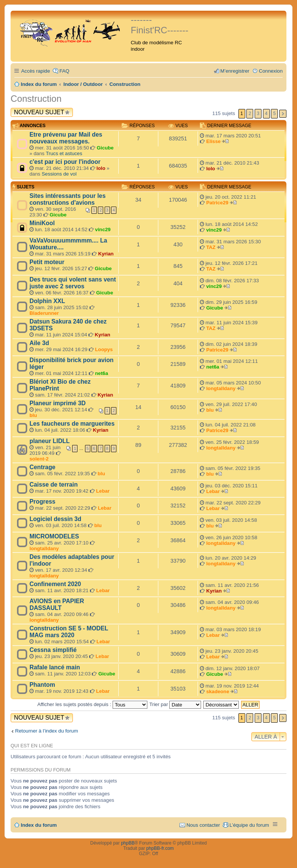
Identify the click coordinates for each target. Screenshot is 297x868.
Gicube (105, 148)
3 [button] (258, 114)
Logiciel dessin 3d (55, 519)
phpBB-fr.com (160, 848)
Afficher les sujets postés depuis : (92, 704)
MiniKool (42, 223)
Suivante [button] (283, 114)
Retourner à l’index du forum (46, 731)
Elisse (213, 141)
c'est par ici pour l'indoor (65, 162)
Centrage (43, 467)
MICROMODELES (54, 536)
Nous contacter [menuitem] (203, 825)
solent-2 (39, 459)
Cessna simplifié (53, 650)
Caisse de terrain (54, 485)
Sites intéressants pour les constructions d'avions (67, 199)
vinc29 (103, 229)
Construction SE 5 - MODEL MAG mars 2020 (69, 632)
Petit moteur (47, 262)
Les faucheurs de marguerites (72, 424)
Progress (43, 502)
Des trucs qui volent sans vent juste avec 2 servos (73, 283)
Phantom (42, 685)
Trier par (175, 704)
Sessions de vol (59, 174)
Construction (36, 99)
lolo (101, 168)
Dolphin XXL (47, 301)
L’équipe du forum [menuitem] (249, 825)
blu (33, 415)
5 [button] (275, 114)
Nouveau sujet (39, 112)
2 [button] (250, 114)
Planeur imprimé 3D (58, 403)
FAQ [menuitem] (64, 71)
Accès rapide (36, 71)
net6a (102, 373)
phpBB (128, 843)
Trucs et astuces (64, 153)
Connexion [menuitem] (271, 71)
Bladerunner (44, 313)
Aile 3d (39, 343)
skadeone (218, 691)
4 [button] (266, 114)
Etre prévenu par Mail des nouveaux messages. (66, 138)
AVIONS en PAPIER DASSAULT (57, 604)
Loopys (104, 349)
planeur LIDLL (49, 441)
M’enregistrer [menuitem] (235, 71)
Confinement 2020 (55, 584)
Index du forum (39, 825)
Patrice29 (217, 203)
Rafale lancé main (55, 667)
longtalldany (221, 388)
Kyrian (106, 254)
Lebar (103, 491)
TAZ (211, 247)
